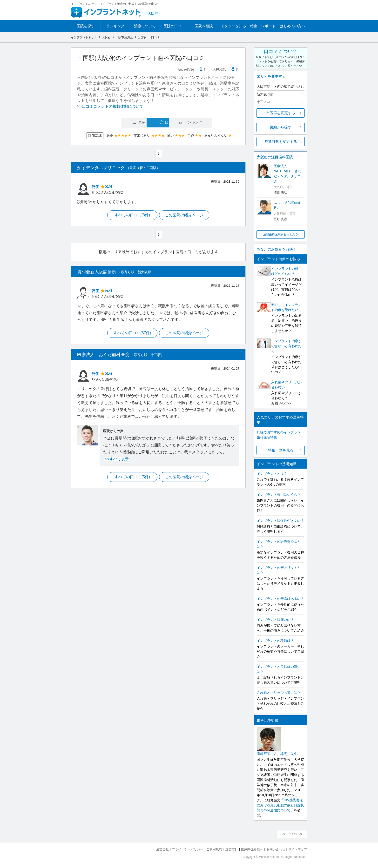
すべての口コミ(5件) (132, 478)
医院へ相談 (204, 26)
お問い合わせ (276, 849)
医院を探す (86, 26)
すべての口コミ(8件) (132, 215)
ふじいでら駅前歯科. (287, 205)
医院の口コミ (174, 26)
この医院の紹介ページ (185, 215)
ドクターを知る (233, 26)
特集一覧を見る (281, 450)
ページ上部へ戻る (293, 834)
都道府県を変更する (281, 142)
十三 (263, 102)
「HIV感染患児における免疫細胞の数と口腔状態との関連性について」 (280, 805)
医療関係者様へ (252, 849)
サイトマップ (298, 849)
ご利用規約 (214, 849)
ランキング (115, 26)
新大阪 (265, 94)
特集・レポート (263, 26)
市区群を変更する (281, 113)
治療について (145, 26)
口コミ (161, 123)
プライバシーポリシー (188, 849)
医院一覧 (110, 123)
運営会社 (162, 849)
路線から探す (281, 127)
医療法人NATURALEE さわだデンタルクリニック (289, 174)
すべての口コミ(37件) (132, 334)
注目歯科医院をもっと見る (281, 234)
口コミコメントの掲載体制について (113, 106)
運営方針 (232, 849)
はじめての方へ (293, 26)
